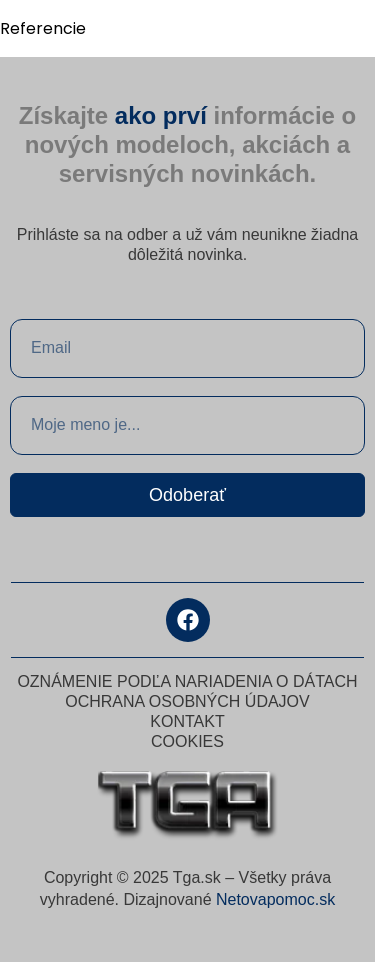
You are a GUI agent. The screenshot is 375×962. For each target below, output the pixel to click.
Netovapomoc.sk (275, 899)
